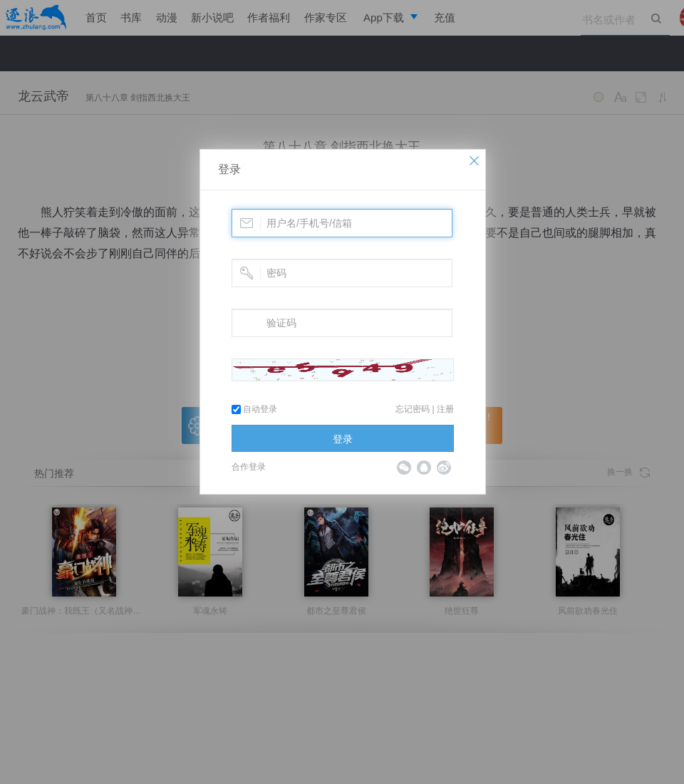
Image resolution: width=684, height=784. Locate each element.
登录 (229, 169)
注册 (445, 409)
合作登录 (249, 467)
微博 (444, 468)
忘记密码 (413, 409)
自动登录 (254, 409)
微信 (404, 468)
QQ (424, 468)
